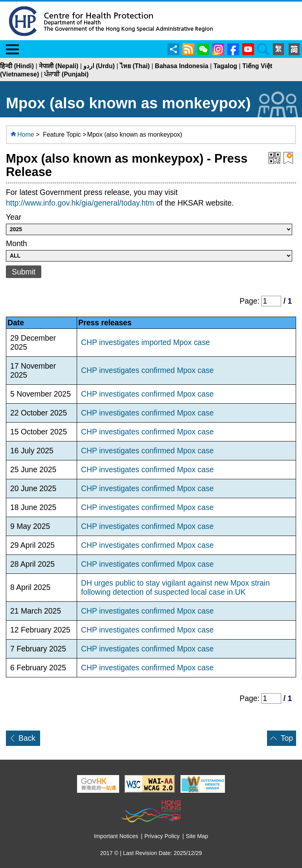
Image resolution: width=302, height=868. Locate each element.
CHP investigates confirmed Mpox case (147, 370)
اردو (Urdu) (99, 66)
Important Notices (116, 836)
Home (26, 134)
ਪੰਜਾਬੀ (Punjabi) (66, 74)
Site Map (197, 836)
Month (17, 243)
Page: (250, 301)
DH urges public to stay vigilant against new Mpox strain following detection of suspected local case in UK (175, 587)
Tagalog (225, 66)
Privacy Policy (162, 836)
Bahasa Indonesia (182, 66)
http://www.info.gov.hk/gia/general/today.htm (80, 203)
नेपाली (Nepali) (59, 66)
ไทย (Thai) (135, 66)
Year (14, 217)
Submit (24, 272)
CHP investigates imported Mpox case (145, 342)
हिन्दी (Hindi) (17, 66)
